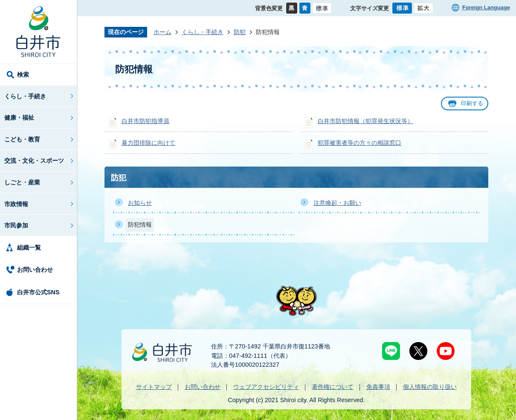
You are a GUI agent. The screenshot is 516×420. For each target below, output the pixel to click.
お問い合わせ (35, 270)
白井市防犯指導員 (145, 121)
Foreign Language (486, 7)
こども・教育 (22, 139)
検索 (23, 75)
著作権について (333, 387)
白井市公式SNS (38, 292)
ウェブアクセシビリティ (266, 387)
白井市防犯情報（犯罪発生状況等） (365, 121)
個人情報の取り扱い (430, 387)
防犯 (240, 32)
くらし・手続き (25, 96)
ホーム (162, 32)
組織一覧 (29, 247)
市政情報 (16, 204)
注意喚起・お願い (337, 203)
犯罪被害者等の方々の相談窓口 (359, 143)
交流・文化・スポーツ (34, 161)
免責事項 (378, 387)
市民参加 (16, 225)
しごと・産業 (22, 182)
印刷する (472, 103)
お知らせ (140, 203)
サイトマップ (154, 387)
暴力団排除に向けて (148, 143)
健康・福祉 (19, 118)
